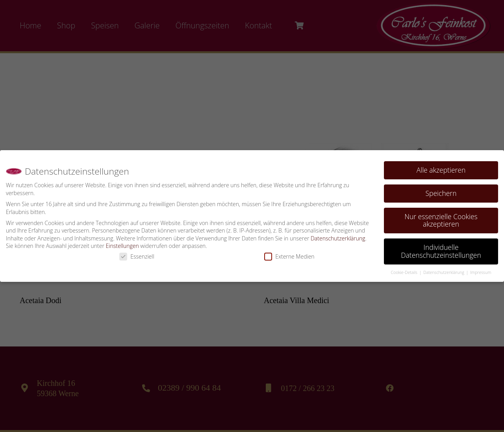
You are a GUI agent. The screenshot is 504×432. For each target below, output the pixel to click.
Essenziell (137, 254)
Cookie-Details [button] (405, 270)
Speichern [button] (441, 190)
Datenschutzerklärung (338, 236)
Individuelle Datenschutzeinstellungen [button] (441, 249)
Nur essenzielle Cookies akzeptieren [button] (441, 218)
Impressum (481, 270)
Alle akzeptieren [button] (441, 167)
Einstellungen (122, 243)
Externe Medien (289, 254)
